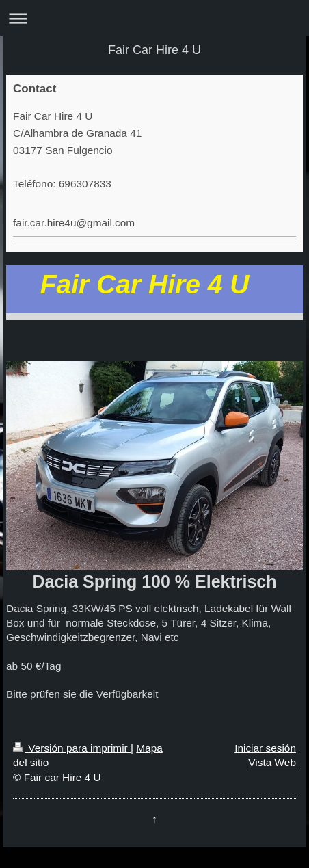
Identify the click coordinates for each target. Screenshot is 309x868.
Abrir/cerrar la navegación (154, 18)
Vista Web (272, 762)
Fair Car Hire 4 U (154, 50)
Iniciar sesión (265, 748)
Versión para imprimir (72, 748)
